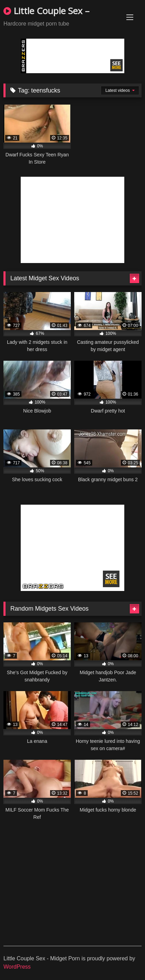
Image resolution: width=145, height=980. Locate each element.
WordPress (17, 967)
